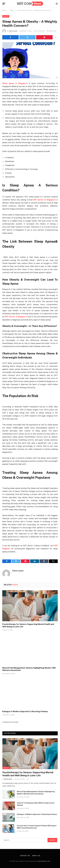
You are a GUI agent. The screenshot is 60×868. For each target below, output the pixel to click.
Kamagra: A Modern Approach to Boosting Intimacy (25, 711)
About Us (36, 856)
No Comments (39, 31)
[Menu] (4, 4)
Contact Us (25, 856)
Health (6, 16)
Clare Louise (13, 31)
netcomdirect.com (44, 861)
